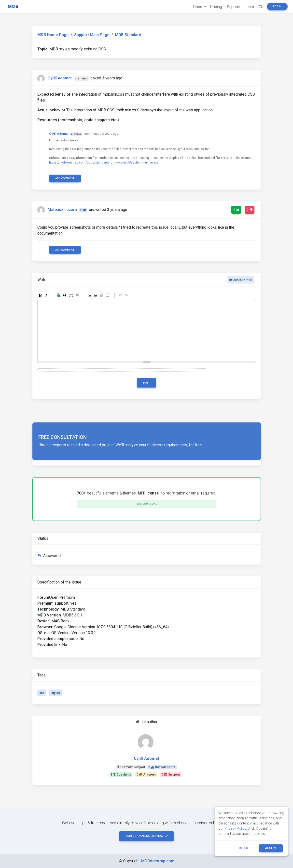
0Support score (162, 767)
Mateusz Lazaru (62, 210)
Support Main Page (92, 35)
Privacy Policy (235, 828)
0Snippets (171, 775)
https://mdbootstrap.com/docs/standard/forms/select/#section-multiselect (104, 162)
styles (56, 693)
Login (277, 7)
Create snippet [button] (241, 280)
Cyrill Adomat (60, 78)
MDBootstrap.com (158, 861)
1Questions (121, 775)
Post (147, 383)
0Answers (146, 775)
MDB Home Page (53, 35)
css (42, 693)
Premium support (131, 767)
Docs (198, 7)
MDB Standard (128, 35)
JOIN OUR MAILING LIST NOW (147, 836)
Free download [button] (146, 504)
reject (244, 848)
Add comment (65, 178)
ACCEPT (271, 848)
